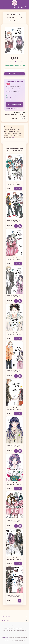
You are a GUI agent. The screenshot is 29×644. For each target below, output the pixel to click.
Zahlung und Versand (8, 630)
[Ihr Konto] (22, 7)
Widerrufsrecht (20, 628)
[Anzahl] (15, 70)
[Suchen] (14, 7)
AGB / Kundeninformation (20, 630)
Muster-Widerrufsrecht (10, 628)
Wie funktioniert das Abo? (12, 108)
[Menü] (3, 7)
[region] (14, 41)
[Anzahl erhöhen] (23, 70)
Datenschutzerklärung (17, 626)
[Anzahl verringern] (6, 70)
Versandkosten (5, 637)
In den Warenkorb (15, 74)
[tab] (14, 132)
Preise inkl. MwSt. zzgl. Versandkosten (15, 61)
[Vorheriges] (4, 377)
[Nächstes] (25, 377)
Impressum (8, 626)
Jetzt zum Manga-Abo (14, 104)
